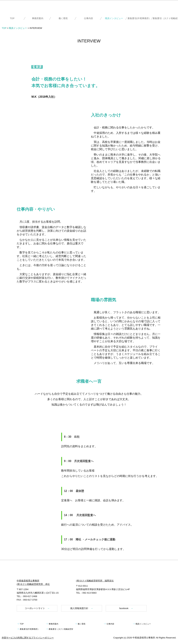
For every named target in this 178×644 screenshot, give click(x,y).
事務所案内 (38, 18)
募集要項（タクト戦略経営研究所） (165, 18)
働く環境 (63, 18)
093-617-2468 (30, 596)
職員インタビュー (114, 18)
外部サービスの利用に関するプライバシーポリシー (28, 638)
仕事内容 (88, 18)
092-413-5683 (89, 593)
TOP (12, 18)
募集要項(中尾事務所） (139, 18)
